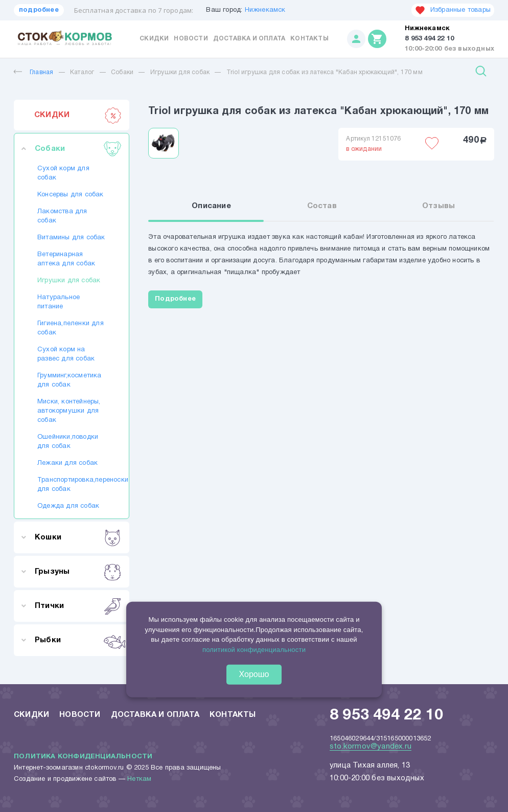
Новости (191, 39)
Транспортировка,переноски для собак (72, 485)
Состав (322, 206)
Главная (33, 72)
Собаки (122, 72)
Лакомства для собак (62, 216)
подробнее (39, 10)
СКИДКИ (78, 115)
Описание (211, 206)
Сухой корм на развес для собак (66, 354)
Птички (78, 606)
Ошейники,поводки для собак (68, 442)
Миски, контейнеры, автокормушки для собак (69, 411)
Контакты (309, 39)
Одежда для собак (68, 506)
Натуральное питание (59, 302)
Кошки (78, 537)
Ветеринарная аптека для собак (66, 259)
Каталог (82, 72)
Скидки (154, 39)
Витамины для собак (71, 238)
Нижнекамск (265, 10)
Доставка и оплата (249, 39)
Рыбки (78, 640)
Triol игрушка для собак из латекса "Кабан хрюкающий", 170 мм (325, 72)
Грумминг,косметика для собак (70, 380)
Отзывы (438, 206)
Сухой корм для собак (63, 173)
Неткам (139, 779)
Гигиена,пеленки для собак (71, 328)
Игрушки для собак (180, 72)
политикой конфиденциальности (254, 650)
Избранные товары (453, 10)
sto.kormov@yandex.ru (371, 747)
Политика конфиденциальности (83, 757)
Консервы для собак (71, 195)
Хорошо (254, 674)
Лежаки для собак (67, 463)
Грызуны (78, 572)
